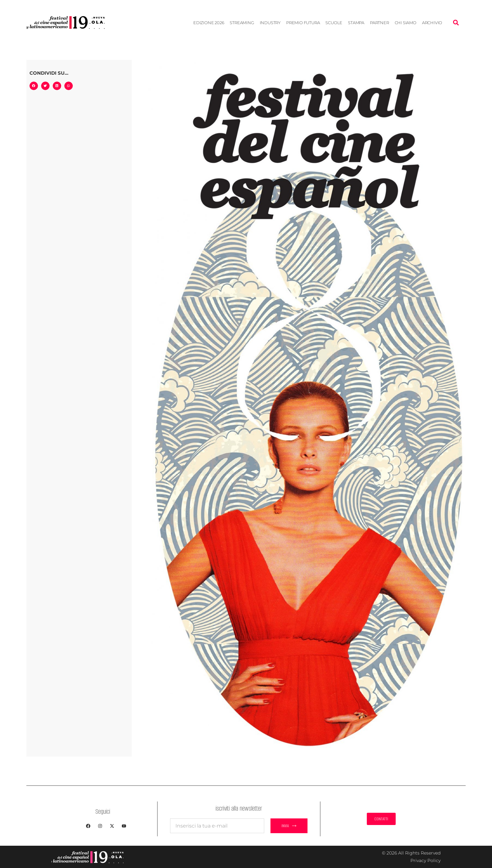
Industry (270, 23)
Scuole (334, 23)
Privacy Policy (425, 860)
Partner (380, 23)
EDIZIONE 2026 (209, 23)
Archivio (432, 23)
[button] (456, 22)
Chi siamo (406, 23)
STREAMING (242, 23)
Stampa (356, 23)
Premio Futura (303, 23)
